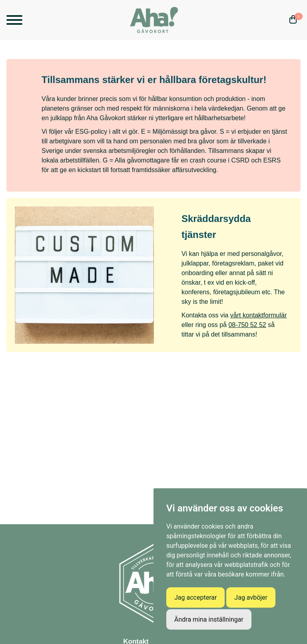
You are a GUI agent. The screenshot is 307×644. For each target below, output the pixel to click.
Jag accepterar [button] (195, 597)
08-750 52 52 (247, 325)
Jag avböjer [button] (251, 597)
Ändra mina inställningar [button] (209, 619)
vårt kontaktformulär (258, 315)
